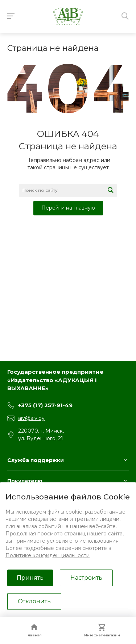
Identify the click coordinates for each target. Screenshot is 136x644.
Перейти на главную (68, 208)
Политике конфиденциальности (48, 555)
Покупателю (25, 481)
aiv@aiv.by (31, 418)
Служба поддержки (36, 460)
